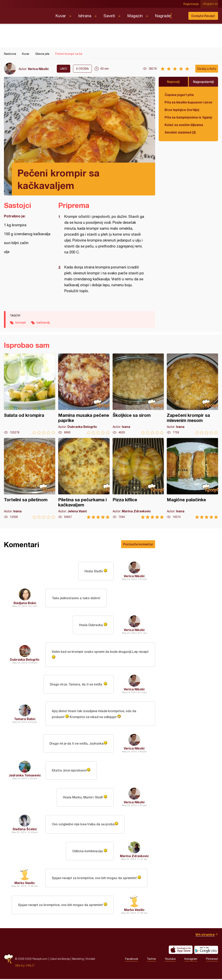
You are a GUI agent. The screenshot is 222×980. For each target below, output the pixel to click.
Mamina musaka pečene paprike (84, 394)
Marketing (78, 960)
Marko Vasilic (25, 884)
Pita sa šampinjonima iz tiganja (188, 117)
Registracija (191, 4)
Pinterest (212, 960)
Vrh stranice (205, 935)
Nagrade (163, 16)
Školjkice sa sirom (138, 394)
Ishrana (85, 16)
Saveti (109, 16)
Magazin (135, 16)
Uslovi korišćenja (60, 960)
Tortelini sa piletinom (30, 478)
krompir (21, 322)
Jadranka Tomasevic (25, 776)
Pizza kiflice (138, 478)
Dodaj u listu (207, 69)
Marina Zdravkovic (134, 857)
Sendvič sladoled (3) (180, 132)
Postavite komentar (138, 544)
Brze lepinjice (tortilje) (182, 110)
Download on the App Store (181, 951)
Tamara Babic (25, 719)
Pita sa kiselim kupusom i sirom (188, 102)
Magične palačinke (192, 478)
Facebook (132, 960)
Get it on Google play (206, 951)
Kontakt (91, 960)
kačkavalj (43, 322)
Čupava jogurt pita (179, 95)
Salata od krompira (30, 394)
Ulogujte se (211, 4)
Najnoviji (173, 82)
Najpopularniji (203, 82)
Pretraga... (179, 16)
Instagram (191, 960)
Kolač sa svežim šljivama (184, 125)
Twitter (151, 960)
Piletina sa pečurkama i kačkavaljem (84, 478)
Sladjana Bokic (25, 603)
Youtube (170, 960)
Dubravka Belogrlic (25, 660)
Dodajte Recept (203, 16)
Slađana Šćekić (25, 830)
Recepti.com (27, 14)
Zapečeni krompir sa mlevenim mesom (192, 394)
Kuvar (61, 16)
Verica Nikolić (38, 69)
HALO (30, 966)
